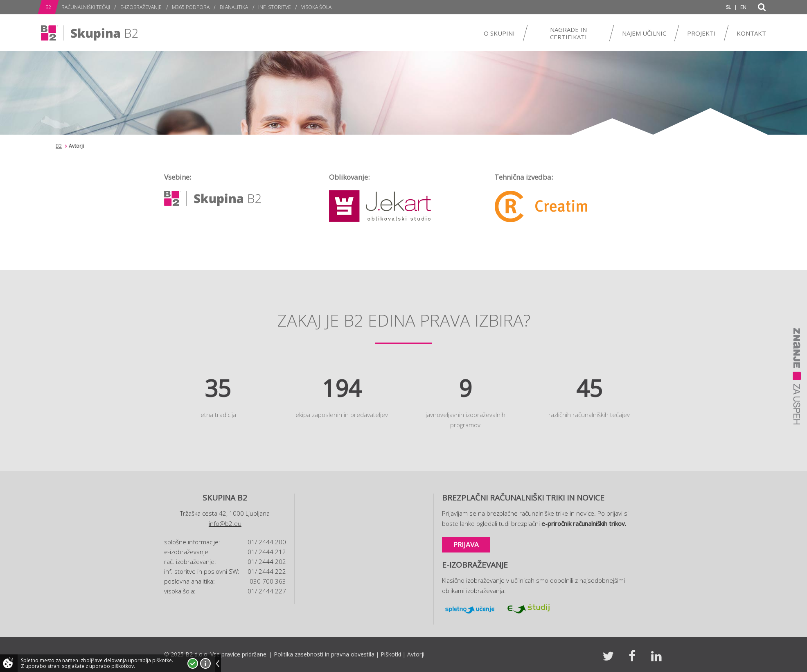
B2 (59, 146)
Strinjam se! (193, 663)
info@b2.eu (225, 523)
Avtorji (416, 654)
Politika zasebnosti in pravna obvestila (324, 654)
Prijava (466, 545)
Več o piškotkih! (205, 663)
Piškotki (391, 654)
